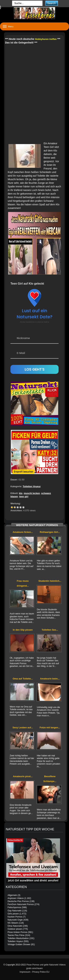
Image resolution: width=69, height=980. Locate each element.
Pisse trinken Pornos (17, 932)
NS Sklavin (13, 923)
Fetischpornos (14, 907)
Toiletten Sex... (50, 630)
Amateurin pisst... (23, 776)
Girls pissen (13, 914)
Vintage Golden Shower (19, 944)
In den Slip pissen (23, 630)
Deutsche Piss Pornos (18, 901)
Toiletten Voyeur (32, 486)
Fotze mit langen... (50, 727)
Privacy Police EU (41, 972)
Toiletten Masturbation (18, 938)
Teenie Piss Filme (16, 935)
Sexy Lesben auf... (23, 727)
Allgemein (12, 895)
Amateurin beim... (50, 679)
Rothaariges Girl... (50, 532)
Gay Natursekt (15, 911)
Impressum (25, 972)
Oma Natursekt (15, 926)
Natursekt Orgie (15, 920)
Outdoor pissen (15, 929)
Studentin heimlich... (50, 581)
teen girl (24, 496)
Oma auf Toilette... (23, 679)
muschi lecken (32, 493)
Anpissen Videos (16, 898)
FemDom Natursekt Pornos (21, 904)
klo (21, 493)
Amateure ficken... (23, 532)
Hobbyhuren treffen (46, 39)
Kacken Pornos (15, 917)
